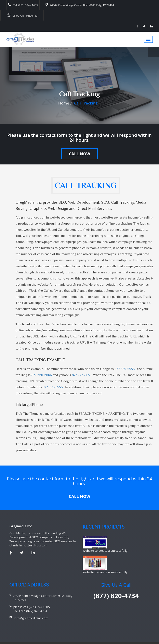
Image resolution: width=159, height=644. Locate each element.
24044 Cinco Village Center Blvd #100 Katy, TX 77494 (80, 5)
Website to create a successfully (123, 540)
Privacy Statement (21, 637)
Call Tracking (86, 103)
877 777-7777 (82, 375)
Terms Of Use (44, 637)
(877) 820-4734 (36, 603)
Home (64, 103)
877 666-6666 (42, 375)
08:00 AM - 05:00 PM (22, 15)
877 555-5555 (125, 369)
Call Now (80, 154)
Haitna (145, 641)
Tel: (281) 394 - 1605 (23, 5)
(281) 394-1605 (39, 599)
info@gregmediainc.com (31, 610)
